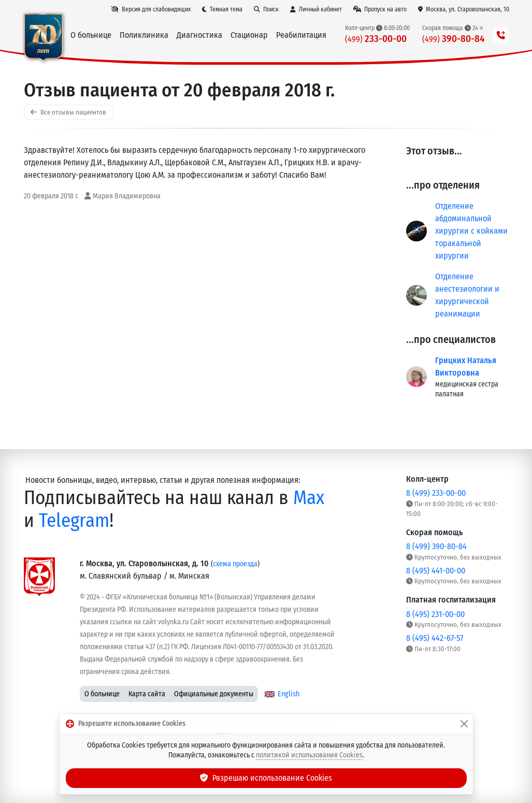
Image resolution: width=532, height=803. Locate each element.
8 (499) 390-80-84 (436, 546)
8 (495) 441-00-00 (436, 571)
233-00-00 (376, 39)
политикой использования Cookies (309, 755)
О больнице (102, 694)
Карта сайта (147, 694)
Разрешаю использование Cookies (266, 778)
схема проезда (235, 564)
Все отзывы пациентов (68, 112)
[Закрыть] (464, 724)
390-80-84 (454, 39)
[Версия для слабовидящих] (151, 9)
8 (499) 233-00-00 (436, 493)
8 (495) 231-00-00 (435, 614)
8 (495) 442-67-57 (435, 638)
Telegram (74, 520)
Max (309, 498)
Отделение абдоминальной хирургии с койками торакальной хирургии (471, 231)
